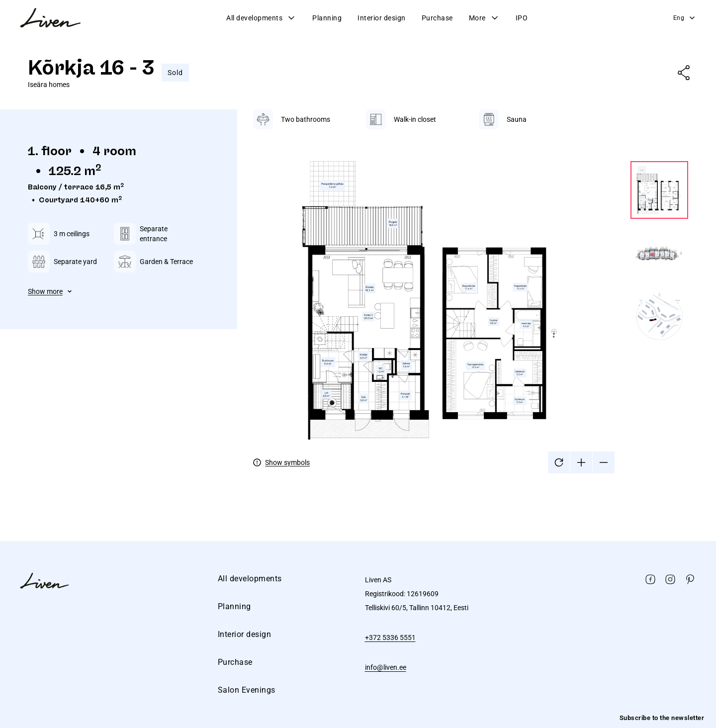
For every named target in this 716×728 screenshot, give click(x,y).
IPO (522, 18)
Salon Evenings (247, 690)
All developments (261, 18)
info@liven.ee (386, 667)
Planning (327, 18)
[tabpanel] (471, 291)
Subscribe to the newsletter (662, 718)
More (484, 18)
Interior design (382, 18)
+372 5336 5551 (390, 637)
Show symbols (287, 462)
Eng (685, 18)
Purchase (437, 18)
